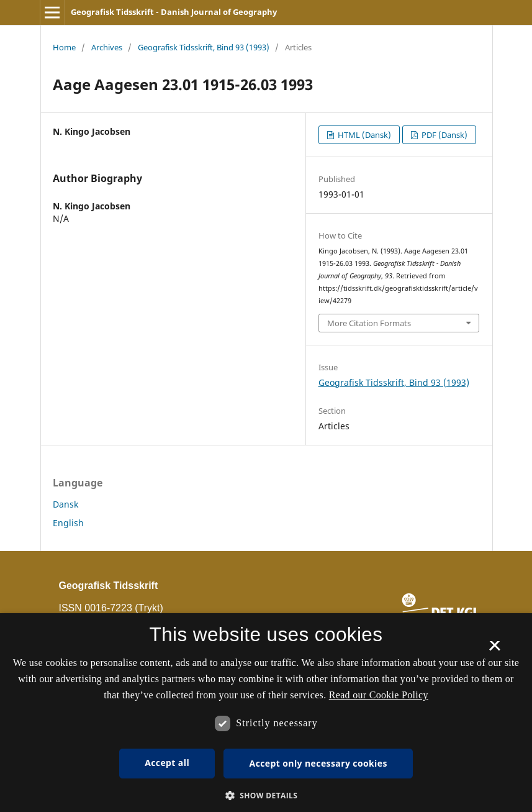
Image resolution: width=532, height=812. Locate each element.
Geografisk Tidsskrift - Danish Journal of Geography (174, 12)
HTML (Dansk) (363, 135)
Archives (107, 47)
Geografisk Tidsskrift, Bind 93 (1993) (204, 47)
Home (64, 47)
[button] (266, 796)
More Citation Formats (369, 323)
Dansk (65, 504)
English (68, 523)
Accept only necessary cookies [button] (318, 763)
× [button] (494, 650)
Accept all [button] (167, 763)
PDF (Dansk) (444, 135)
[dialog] (266, 713)
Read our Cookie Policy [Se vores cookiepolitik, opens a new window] (379, 695)
